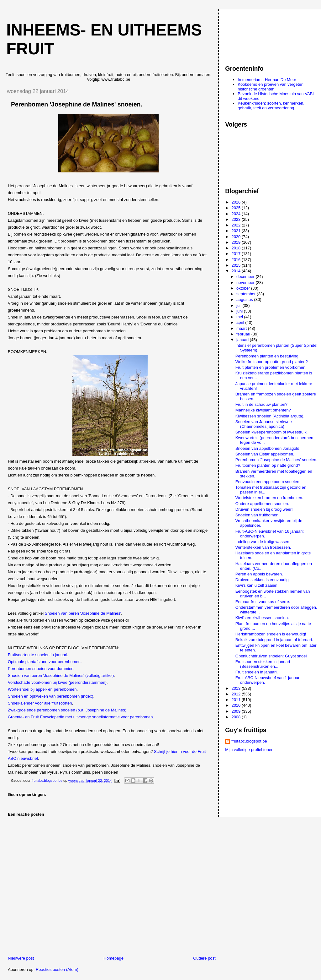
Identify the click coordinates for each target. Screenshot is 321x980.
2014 (237, 271)
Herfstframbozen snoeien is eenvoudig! (271, 634)
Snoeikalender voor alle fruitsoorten (40, 703)
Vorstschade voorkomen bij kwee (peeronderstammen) (57, 682)
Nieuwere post (21, 958)
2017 (237, 254)
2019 (237, 242)
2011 (237, 700)
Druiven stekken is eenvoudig (262, 580)
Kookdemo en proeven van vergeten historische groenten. (271, 87)
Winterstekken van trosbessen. (263, 547)
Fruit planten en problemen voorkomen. (271, 367)
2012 (237, 694)
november (246, 283)
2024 (237, 214)
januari (243, 340)
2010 (237, 705)
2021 (237, 231)
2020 (237, 237)
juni (240, 311)
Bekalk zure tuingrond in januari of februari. (274, 640)
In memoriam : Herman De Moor (267, 80)
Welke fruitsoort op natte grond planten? (272, 362)
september (247, 294)
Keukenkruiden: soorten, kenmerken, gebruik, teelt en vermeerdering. (271, 106)
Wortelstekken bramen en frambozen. (269, 498)
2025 (237, 208)
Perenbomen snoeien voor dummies (41, 669)
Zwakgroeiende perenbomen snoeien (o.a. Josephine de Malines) (67, 710)
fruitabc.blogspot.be (249, 741)
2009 (237, 711)
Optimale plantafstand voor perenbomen (44, 662)
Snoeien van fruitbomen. (258, 515)
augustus (245, 299)
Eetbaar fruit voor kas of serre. (263, 602)
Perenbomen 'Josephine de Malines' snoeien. (276, 460)
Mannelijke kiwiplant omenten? (263, 410)
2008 (237, 717)
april (241, 322)
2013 (237, 688)
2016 (237, 260)
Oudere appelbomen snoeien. (262, 504)
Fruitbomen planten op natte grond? (268, 465)
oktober (244, 288)
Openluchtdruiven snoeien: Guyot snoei (271, 656)
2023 (237, 219)
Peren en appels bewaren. (259, 574)
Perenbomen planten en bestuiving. (268, 356)
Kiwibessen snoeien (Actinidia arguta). (270, 416)
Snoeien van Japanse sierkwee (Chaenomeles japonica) (264, 424)
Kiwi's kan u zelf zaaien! (257, 585)
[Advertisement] (253, 34)
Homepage (113, 958)
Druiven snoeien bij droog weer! (264, 509)
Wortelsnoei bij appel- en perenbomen (42, 689)
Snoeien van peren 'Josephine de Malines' (83, 613)
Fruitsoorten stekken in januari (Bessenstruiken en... (263, 664)
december (246, 277)
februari (244, 334)
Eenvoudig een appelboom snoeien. (268, 482)
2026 (237, 202)
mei (240, 317)
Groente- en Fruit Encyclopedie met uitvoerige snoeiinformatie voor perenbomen (80, 717)
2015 (237, 265)
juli (239, 305)
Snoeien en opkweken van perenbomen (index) (50, 696)
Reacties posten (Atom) (57, 969)
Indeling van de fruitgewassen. (263, 542)
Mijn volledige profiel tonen (249, 750)
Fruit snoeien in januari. (257, 672)
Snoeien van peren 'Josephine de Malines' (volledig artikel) (61, 675)
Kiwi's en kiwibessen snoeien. (262, 618)
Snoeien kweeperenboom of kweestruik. (272, 432)
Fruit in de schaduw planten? (261, 404)
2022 (237, 225)
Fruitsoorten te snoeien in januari (37, 655)
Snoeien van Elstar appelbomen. (265, 454)
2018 (237, 248)
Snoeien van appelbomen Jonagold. (268, 448)
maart (242, 328)
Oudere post (204, 958)
